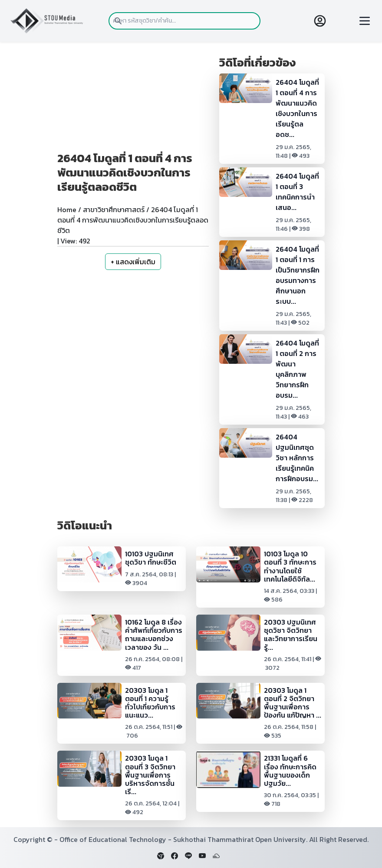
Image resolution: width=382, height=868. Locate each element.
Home (67, 210)
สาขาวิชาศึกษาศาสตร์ (114, 210)
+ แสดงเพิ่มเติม (133, 262)
